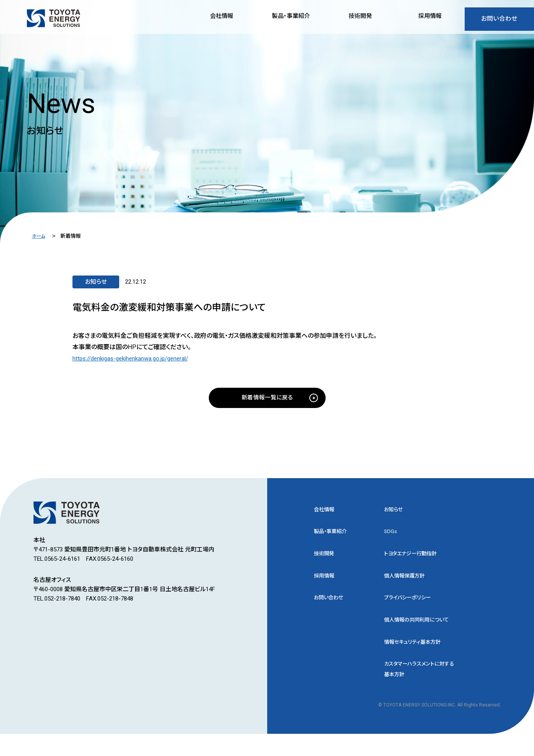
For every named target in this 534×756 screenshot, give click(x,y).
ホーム (39, 236)
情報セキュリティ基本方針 (417, 662)
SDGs (391, 536)
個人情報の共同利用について (419, 633)
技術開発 (326, 559)
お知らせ (395, 513)
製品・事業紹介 (333, 536)
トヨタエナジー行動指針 (415, 559)
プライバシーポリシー (411, 605)
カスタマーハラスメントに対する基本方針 (419, 691)
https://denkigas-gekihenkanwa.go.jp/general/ (135, 358)
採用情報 (326, 582)
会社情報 (326, 513)
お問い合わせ (499, 21)
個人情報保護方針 (407, 582)
